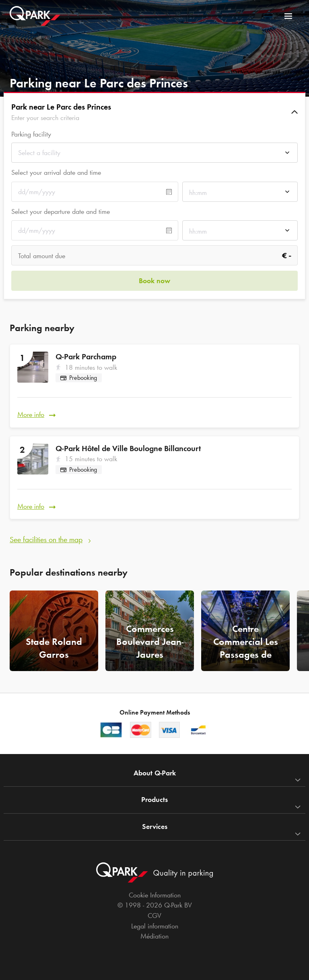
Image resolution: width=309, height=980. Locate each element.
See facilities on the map (46, 539)
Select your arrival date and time (56, 172)
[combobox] (154, 155)
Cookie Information (155, 895)
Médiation (154, 936)
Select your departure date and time (61, 211)
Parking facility (31, 134)
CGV (154, 916)
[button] (154, 112)
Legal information (155, 926)
